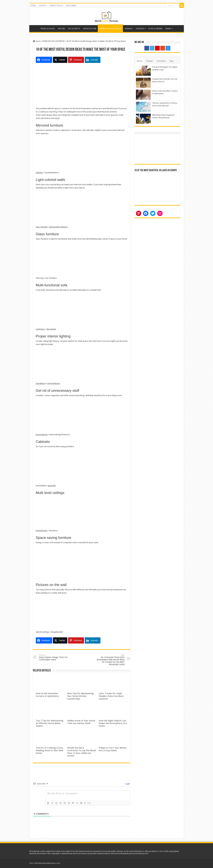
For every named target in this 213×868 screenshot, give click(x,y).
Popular (149, 61)
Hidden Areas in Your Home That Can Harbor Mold (81, 722)
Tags (171, 61)
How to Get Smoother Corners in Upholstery (47, 695)
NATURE (62, 29)
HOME (33, 6)
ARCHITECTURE (90, 29)
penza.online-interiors (58, 227)
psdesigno (40, 329)
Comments (161, 61)
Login (127, 784)
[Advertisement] (82, 86)
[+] (89, 803)
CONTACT (43, 6)
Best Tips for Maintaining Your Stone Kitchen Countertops (80, 696)
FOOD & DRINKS (155, 29)
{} (85, 803)
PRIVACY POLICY (56, 6)
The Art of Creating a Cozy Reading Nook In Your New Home (49, 750)
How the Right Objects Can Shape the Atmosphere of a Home (113, 723)
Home (35, 28)
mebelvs (39, 173)
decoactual (51, 329)
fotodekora (41, 383)
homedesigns (42, 531)
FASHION (140, 29)
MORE (168, 29)
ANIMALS (129, 29)
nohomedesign (54, 383)
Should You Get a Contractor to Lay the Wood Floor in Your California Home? (81, 752)
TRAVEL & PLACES (48, 29)
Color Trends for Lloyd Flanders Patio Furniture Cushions (111, 696)
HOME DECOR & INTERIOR (110, 29)
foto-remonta (42, 227)
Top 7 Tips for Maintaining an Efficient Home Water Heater (50, 723)
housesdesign (42, 435)
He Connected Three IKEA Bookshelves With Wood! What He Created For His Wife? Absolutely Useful (109, 660)
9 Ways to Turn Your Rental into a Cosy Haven (112, 749)
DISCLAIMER (71, 6)
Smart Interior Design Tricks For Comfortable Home (54, 657)
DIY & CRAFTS (74, 29)
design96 (52, 486)
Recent (140, 61)
